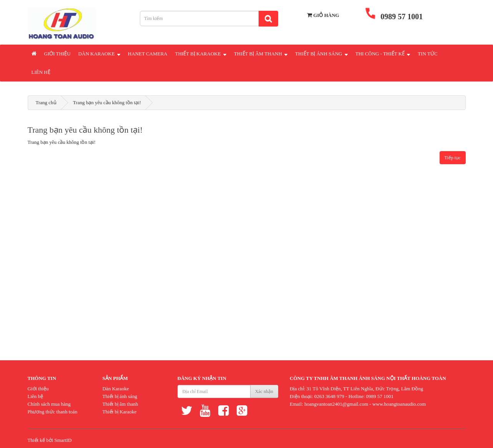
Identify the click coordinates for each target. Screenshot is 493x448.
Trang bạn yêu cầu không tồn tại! (107, 102)
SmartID (63, 440)
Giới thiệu (57, 54)
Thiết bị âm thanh (120, 404)
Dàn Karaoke (99, 53)
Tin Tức (427, 54)
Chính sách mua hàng (49, 404)
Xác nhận (264, 391)
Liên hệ (41, 72)
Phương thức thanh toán (53, 412)
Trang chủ (46, 102)
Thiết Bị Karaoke (201, 53)
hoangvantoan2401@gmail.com (336, 404)
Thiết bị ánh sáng (120, 396)
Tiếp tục (453, 158)
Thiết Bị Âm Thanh (261, 53)
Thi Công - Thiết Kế (383, 53)
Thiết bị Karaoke (120, 412)
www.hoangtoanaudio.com (399, 404)
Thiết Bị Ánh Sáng (321, 53)
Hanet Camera (148, 54)
